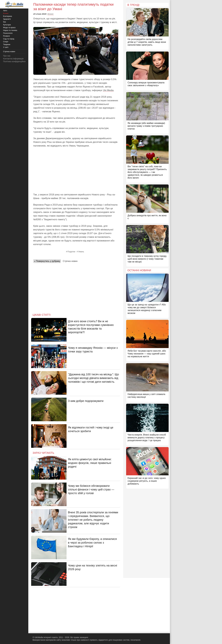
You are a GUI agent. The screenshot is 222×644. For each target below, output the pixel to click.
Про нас (7, 56)
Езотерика (8, 16)
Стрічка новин (70, 261)
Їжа (5, 22)
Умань (81, 252)
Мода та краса (9, 27)
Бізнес (51, 14)
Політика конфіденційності (15, 61)
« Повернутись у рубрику (47, 261)
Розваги (6, 36)
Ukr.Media (108, 90)
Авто (5, 11)
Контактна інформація (13, 59)
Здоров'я (7, 19)
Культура (7, 25)
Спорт (6, 42)
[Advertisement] (76, 170)
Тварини (7, 44)
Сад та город (9, 39)
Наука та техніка (10, 30)
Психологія (8, 33)
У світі (6, 47)
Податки (71, 252)
